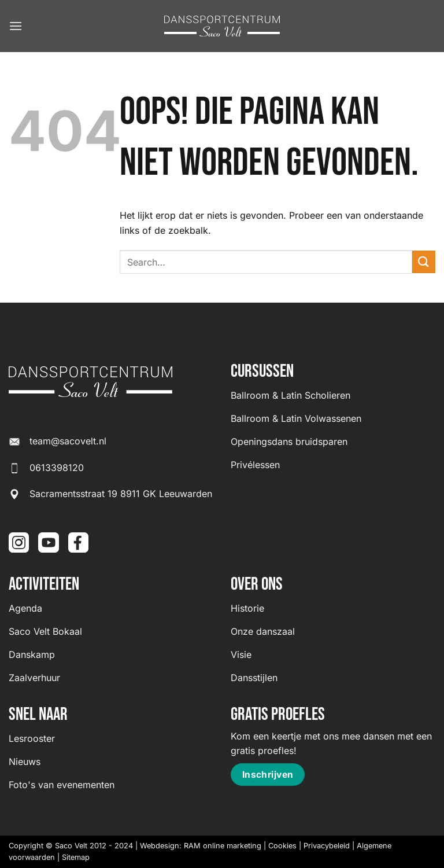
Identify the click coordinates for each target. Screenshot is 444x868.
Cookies (282, 846)
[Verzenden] (424, 262)
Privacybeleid (327, 846)
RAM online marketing (223, 846)
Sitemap (76, 857)
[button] (16, 26)
